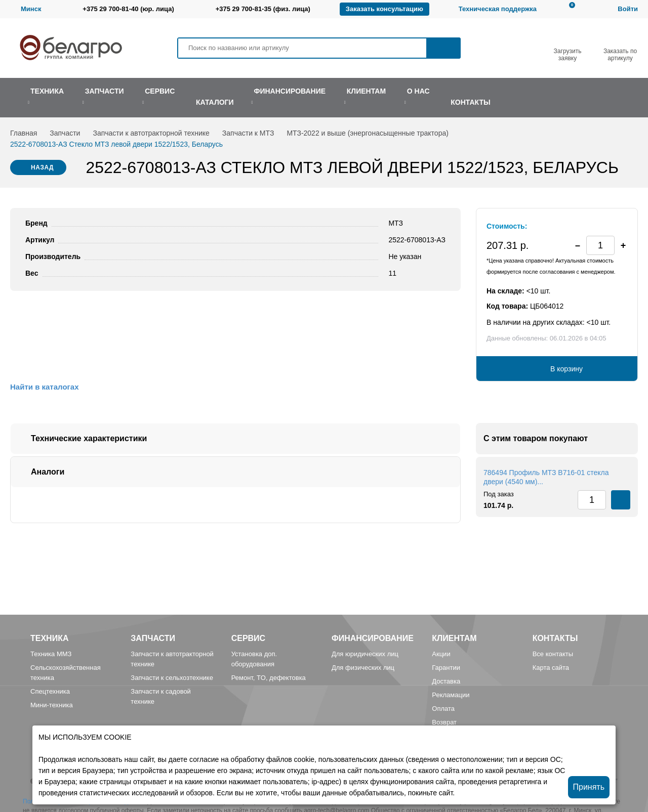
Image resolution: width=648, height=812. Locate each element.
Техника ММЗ (51, 654)
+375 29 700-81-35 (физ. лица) (263, 9)
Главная (24, 133)
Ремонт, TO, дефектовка (269, 678)
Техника (50, 638)
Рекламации (451, 695)
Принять (589, 787)
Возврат (444, 722)
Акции (441, 654)
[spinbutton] (600, 245)
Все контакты (553, 654)
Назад (43, 167)
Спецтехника (50, 691)
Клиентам (454, 638)
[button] (623, 245)
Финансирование (373, 638)
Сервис (249, 638)
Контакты (555, 638)
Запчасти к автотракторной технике (151, 133)
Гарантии (446, 668)
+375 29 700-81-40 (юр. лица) (128, 9)
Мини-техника (52, 705)
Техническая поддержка (498, 9)
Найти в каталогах (44, 387)
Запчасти (65, 133)
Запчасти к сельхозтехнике (172, 678)
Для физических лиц (363, 668)
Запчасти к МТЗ (248, 133)
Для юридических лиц (365, 654)
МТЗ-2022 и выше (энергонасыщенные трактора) (368, 133)
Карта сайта (551, 668)
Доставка (446, 681)
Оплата (443, 709)
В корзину (566, 369)
